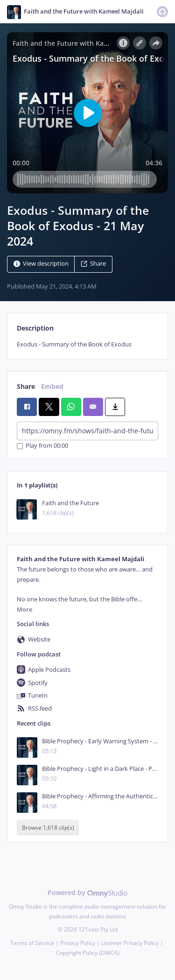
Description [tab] (35, 328)
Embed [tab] (52, 386)
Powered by (87, 892)
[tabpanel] (87, 344)
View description (41, 264)
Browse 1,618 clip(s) (48, 828)
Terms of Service (32, 943)
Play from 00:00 (42, 446)
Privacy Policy (78, 943)
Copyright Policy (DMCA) (88, 953)
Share (93, 264)
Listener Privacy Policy (130, 943)
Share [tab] (26, 386)
